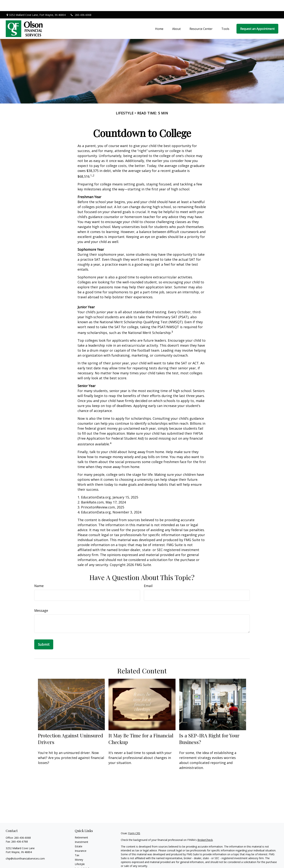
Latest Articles (83, 857)
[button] (159, 18)
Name (39, 575)
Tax (77, 844)
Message (41, 599)
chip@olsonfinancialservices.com (25, 847)
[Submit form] (44, 633)
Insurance (81, 840)
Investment (81, 831)
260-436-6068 (81, 4)
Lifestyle (80, 853)
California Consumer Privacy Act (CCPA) (242, 861)
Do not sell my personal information (217, 865)
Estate (79, 835)
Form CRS (134, 822)
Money (79, 849)
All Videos (80, 862)
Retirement (81, 826)
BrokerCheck (205, 829)
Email (148, 575)
